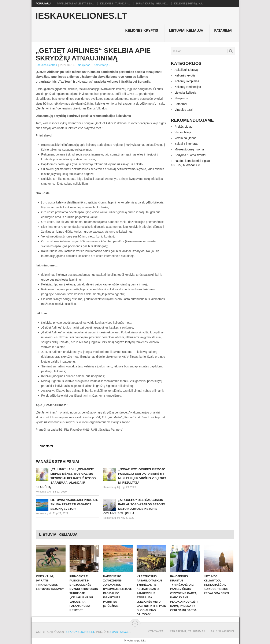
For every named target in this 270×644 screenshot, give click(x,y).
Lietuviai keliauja (186, 31)
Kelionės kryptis (142, 31)
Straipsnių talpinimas (188, 631)
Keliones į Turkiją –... (115, 4)
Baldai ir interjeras (186, 144)
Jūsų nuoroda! (185, 165)
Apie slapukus (222, 631)
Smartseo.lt (120, 632)
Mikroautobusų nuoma (189, 149)
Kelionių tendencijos (188, 87)
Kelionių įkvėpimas (187, 81)
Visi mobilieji (183, 132)
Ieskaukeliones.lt (81, 16)
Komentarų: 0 (102, 65)
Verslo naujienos (186, 138)
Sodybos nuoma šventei (190, 155)
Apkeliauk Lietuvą (186, 70)
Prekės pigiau (184, 127)
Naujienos (84, 65)
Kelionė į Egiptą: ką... (189, 4)
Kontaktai (156, 631)
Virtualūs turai (184, 110)
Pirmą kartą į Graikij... (152, 4)
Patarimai (223, 31)
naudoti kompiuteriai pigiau (192, 161)
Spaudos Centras (46, 65)
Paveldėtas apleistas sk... (76, 4)
